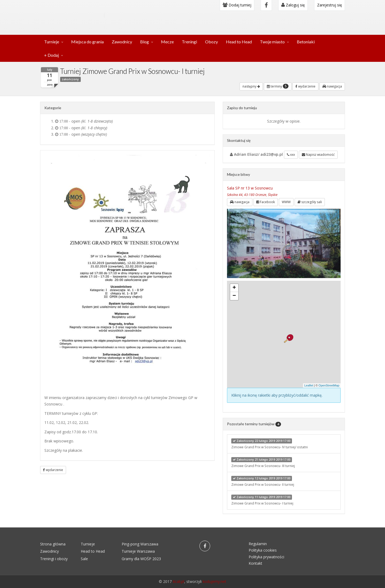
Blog (145, 42)
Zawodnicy (122, 42)
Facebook (266, 202)
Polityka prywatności (266, 557)
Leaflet (309, 385)
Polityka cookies (263, 550)
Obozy (211, 42)
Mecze (167, 42)
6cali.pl (178, 581)
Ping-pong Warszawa (140, 544)
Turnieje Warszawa (138, 551)
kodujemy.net (214, 581)
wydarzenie (305, 86)
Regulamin (258, 544)
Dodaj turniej (237, 5)
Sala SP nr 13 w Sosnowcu (250, 188)
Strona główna (53, 544)
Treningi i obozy (54, 559)
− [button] (234, 296)
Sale (84, 559)
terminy (278, 86)
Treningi (189, 42)
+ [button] (234, 288)
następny (251, 86)
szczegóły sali (310, 202)
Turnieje (52, 42)
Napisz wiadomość (318, 155)
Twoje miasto (272, 42)
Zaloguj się (293, 5)
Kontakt (255, 563)
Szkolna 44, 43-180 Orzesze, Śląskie (252, 195)
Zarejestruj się (330, 5)
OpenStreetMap (329, 385)
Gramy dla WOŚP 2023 (141, 559)
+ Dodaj (51, 55)
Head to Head (239, 42)
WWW (286, 202)
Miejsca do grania (87, 42)
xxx (291, 155)
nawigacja (332, 86)
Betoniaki (306, 42)
